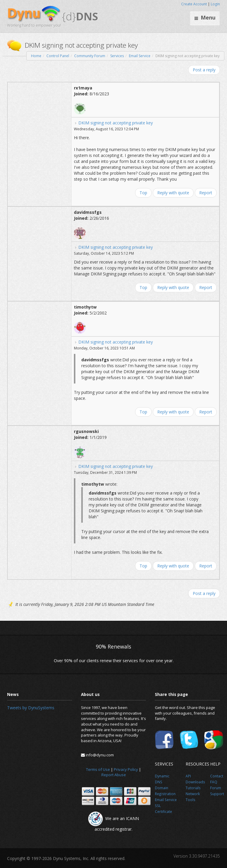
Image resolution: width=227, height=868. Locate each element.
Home (36, 56)
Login (215, 4)
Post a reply (204, 70)
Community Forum (90, 56)
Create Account (194, 4)
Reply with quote (173, 193)
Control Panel (58, 56)
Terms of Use (98, 769)
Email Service (140, 56)
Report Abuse (114, 775)
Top (143, 193)
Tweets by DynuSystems (31, 708)
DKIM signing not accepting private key (116, 123)
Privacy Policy (126, 769)
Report (206, 193)
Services (117, 56)
